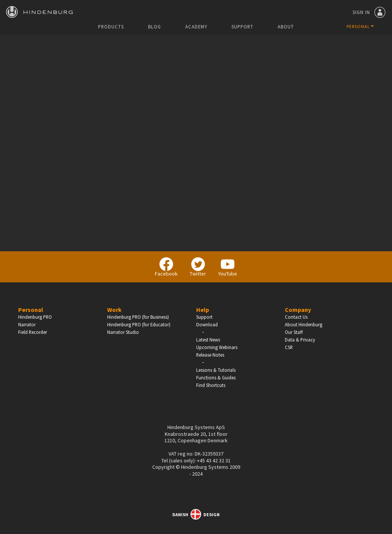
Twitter (198, 267)
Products (111, 27)
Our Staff (294, 332)
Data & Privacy (300, 340)
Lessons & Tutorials (216, 370)
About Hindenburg (304, 324)
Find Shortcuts (211, 385)
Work (114, 310)
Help (203, 310)
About (286, 27)
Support (242, 27)
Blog (155, 27)
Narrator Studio (123, 332)
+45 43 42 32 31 (214, 460)
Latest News (208, 340)
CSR (289, 347)
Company (298, 310)
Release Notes (210, 355)
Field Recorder (33, 332)
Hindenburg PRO (35, 317)
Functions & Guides (216, 377)
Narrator (27, 324)
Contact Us (296, 317)
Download (207, 324)
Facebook (166, 267)
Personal (31, 310)
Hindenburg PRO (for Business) (138, 317)
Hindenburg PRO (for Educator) (139, 324)
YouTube (228, 267)
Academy (196, 27)
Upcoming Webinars (217, 347)
